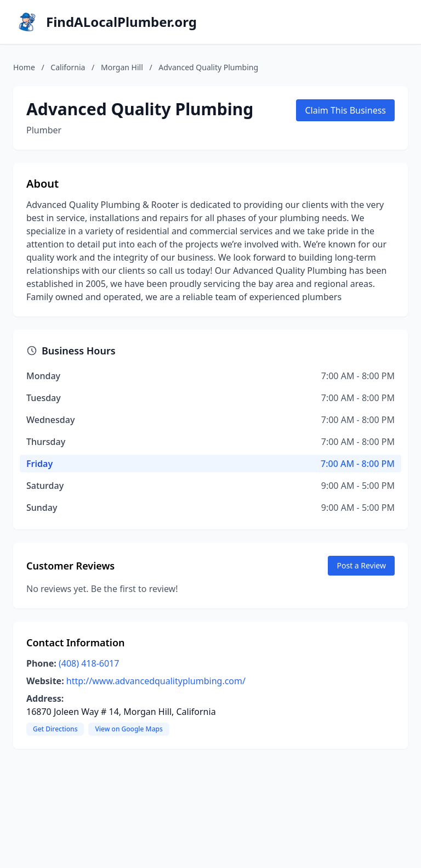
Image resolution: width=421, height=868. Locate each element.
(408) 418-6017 (89, 663)
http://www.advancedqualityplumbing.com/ (156, 681)
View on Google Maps (129, 729)
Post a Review (361, 565)
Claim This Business (345, 110)
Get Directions (55, 729)
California (68, 67)
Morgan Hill (122, 67)
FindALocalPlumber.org (121, 22)
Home (24, 67)
